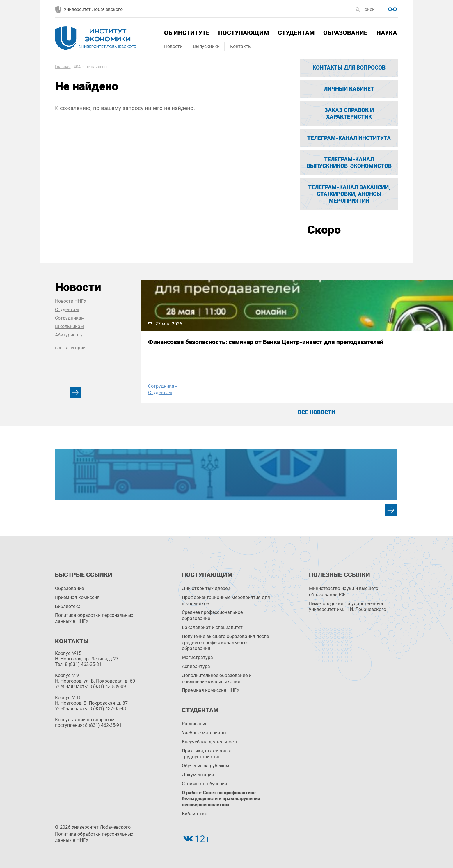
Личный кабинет (349, 89)
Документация (198, 775)
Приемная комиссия (77, 597)
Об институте (187, 33)
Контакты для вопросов (349, 68)
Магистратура (197, 657)
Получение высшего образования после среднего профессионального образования (225, 643)
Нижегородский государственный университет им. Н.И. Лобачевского (348, 607)
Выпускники (206, 46)
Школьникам (69, 326)
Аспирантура (196, 666)
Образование (345, 33)
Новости (173, 46)
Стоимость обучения (205, 784)
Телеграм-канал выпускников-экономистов (349, 163)
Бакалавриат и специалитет (212, 627)
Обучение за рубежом (206, 766)
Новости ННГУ (71, 301)
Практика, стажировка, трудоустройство (207, 754)
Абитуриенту (69, 335)
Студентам (296, 33)
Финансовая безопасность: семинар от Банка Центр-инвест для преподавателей (189, 349)
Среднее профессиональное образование (212, 615)
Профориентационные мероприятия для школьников (226, 600)
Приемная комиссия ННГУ (211, 690)
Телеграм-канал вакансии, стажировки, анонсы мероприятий (349, 194)
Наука (387, 33)
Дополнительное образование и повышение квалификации (217, 679)
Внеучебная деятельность (210, 742)
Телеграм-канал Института (349, 138)
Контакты (241, 46)
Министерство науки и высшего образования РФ (344, 591)
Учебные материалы (204, 733)
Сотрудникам (70, 318)
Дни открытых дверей (206, 588)
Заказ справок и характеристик (349, 114)
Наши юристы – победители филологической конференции (316, 346)
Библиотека (68, 606)
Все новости (317, 412)
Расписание (195, 724)
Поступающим (244, 33)
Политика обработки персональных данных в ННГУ (94, 618)
